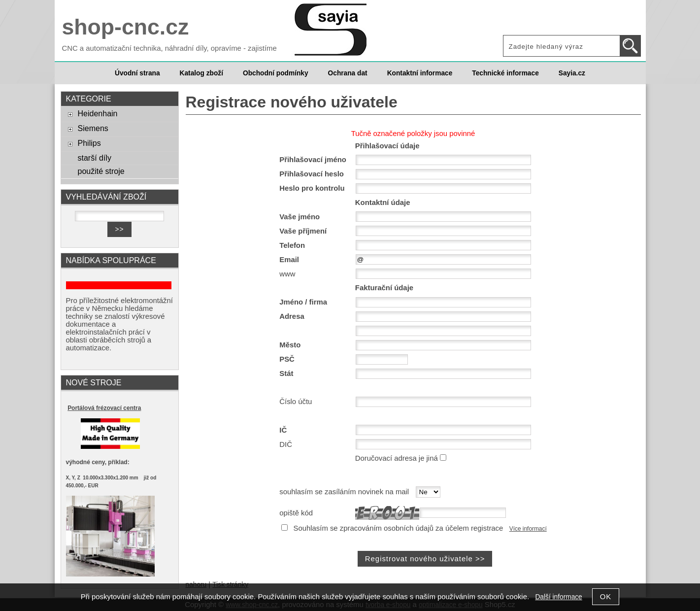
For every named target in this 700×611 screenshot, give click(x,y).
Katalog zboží (201, 73)
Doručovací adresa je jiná (397, 458)
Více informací (528, 529)
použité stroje (101, 171)
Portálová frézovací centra (104, 408)
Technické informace (505, 73)
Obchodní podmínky (276, 73)
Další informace (558, 597)
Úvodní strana (137, 73)
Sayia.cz (572, 73)
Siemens (93, 128)
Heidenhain (97, 113)
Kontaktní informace (420, 73)
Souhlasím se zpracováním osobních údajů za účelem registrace (399, 528)
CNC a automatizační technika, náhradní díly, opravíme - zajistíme (169, 48)
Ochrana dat (348, 73)
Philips (89, 143)
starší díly (94, 158)
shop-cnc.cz (126, 27)
